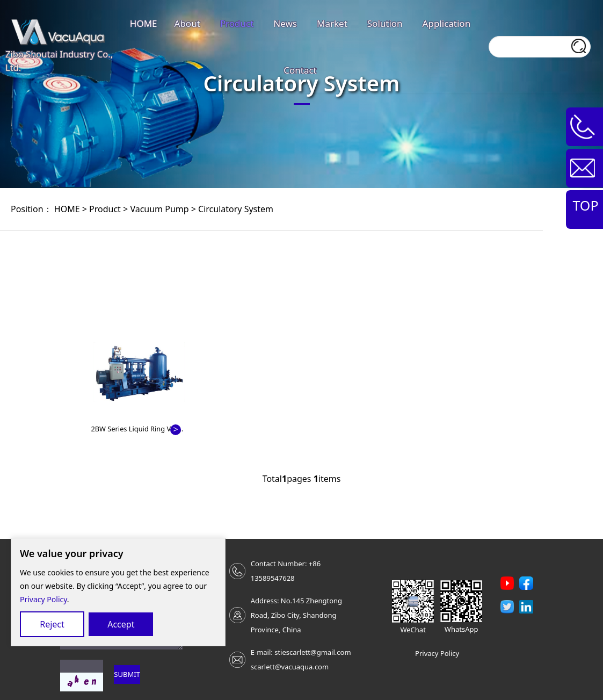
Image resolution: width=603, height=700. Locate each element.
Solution (385, 23)
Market (332, 23)
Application (447, 23)
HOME (144, 23)
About (187, 23)
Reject (52, 624)
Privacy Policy (43, 599)
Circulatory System (236, 209)
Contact (300, 70)
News (285, 23)
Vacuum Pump (159, 209)
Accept (121, 624)
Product (237, 23)
